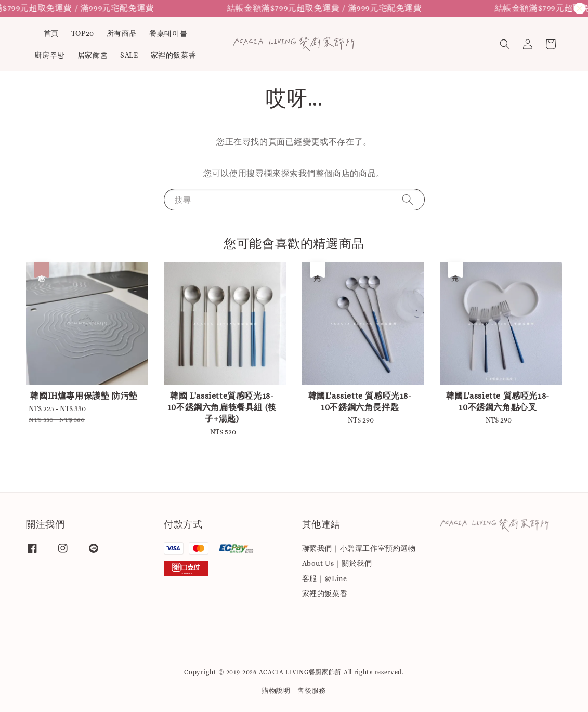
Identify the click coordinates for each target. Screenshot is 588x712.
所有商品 (122, 33)
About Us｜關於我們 (337, 563)
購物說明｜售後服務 (294, 690)
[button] (505, 44)
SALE (129, 55)
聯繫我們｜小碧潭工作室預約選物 (359, 548)
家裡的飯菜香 (174, 55)
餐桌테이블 (168, 33)
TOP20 (83, 33)
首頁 (51, 33)
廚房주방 (49, 55)
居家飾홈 (93, 55)
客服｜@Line (325, 578)
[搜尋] (408, 199)
